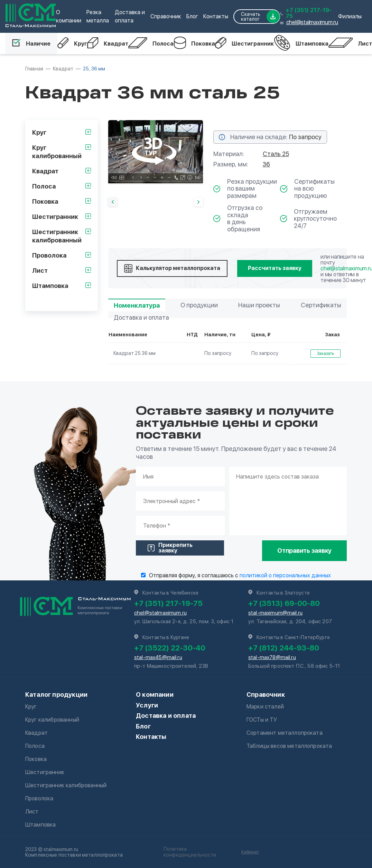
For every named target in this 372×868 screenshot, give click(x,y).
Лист (350, 44)
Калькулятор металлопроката (172, 268)
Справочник (166, 16)
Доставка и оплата (166, 716)
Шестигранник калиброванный (66, 785)
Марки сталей (265, 707)
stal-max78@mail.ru (272, 657)
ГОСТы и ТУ (262, 720)
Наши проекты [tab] (259, 305)
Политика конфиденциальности (190, 852)
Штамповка (301, 44)
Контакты (216, 16)
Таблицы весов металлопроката (289, 746)
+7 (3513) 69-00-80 (284, 603)
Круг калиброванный (52, 720)
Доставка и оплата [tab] (141, 317)
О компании (155, 695)
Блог (192, 16)
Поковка (194, 44)
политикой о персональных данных (285, 575)
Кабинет (250, 852)
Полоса (151, 44)
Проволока (39, 798)
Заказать (325, 354)
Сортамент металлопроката (285, 733)
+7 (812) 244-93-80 (284, 648)
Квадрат (108, 44)
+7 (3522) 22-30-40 (170, 648)
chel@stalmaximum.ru (312, 22)
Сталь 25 (276, 154)
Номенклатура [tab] (137, 305)
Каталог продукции (56, 695)
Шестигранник (244, 44)
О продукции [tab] (199, 305)
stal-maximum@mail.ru (275, 613)
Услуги (147, 705)
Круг (72, 44)
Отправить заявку (304, 551)
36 (266, 164)
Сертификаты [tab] (321, 305)
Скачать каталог (260, 17)
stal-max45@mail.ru (158, 657)
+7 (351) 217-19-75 (309, 13)
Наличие (31, 44)
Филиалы (350, 16)
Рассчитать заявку (275, 268)
